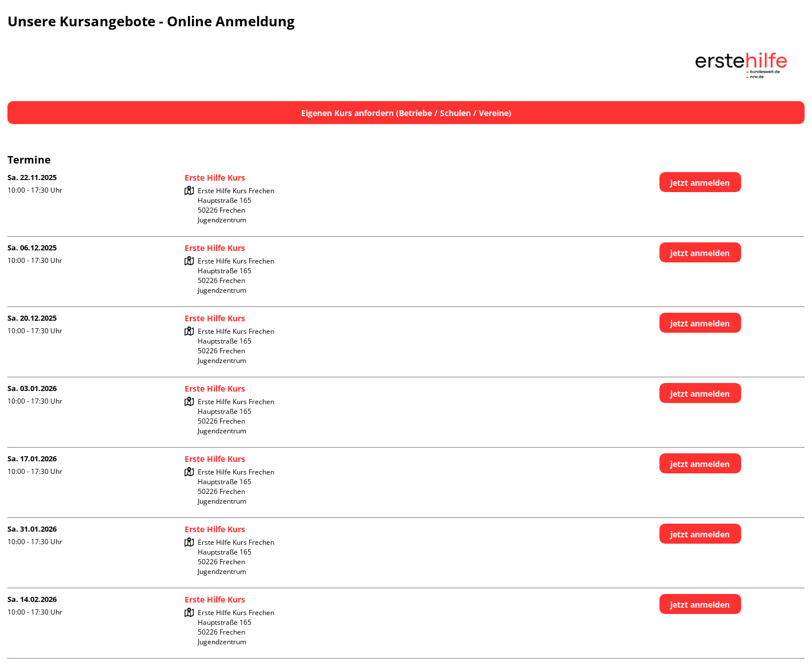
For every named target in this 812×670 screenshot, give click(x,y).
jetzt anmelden (700, 183)
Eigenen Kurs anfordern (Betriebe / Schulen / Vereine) (406, 113)
